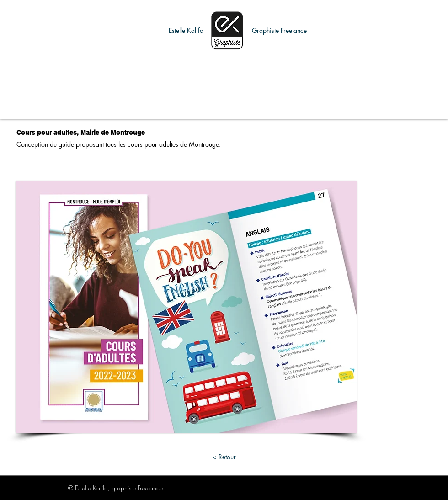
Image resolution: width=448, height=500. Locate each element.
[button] (186, 31)
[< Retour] (224, 457)
